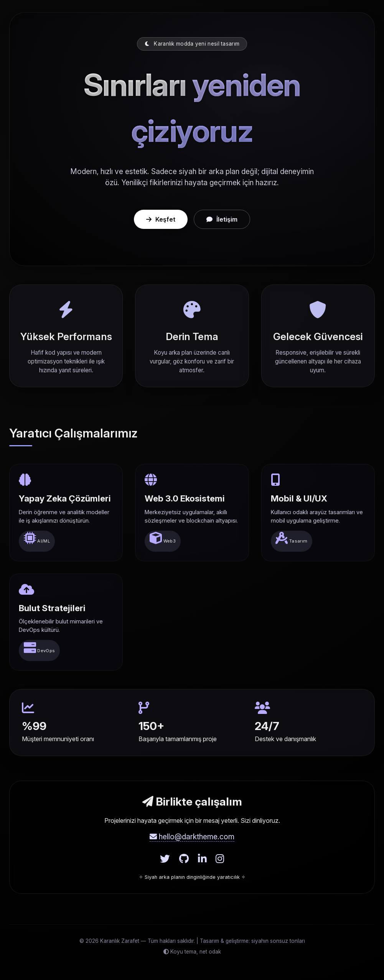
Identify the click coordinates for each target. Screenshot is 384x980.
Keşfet (161, 219)
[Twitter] (165, 859)
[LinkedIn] (202, 859)
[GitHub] (184, 859)
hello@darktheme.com (192, 837)
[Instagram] (220, 859)
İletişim (222, 219)
